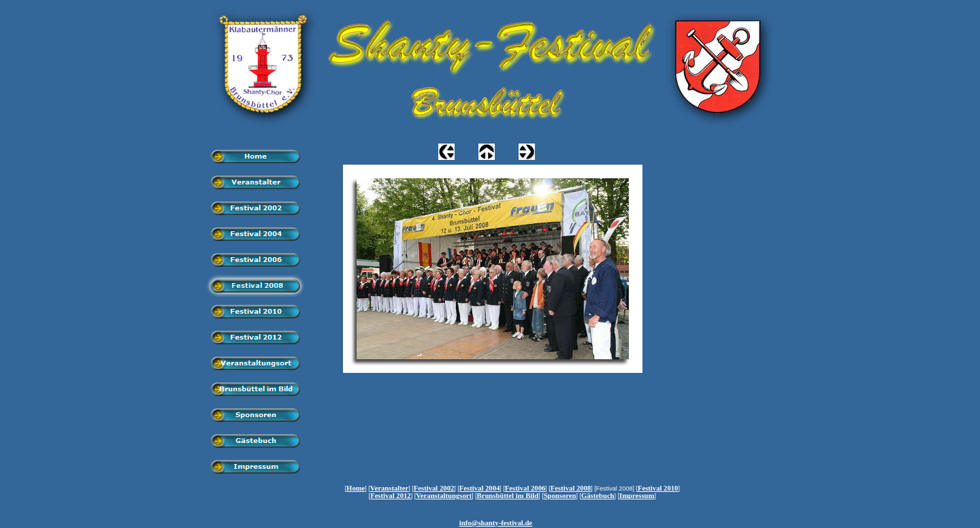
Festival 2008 (571, 488)
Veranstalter (389, 488)
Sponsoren (560, 496)
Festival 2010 (658, 488)
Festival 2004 (480, 488)
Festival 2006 (525, 488)
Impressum (637, 496)
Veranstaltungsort (444, 496)
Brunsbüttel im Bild (508, 496)
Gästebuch (598, 496)
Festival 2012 (391, 496)
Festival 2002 (434, 488)
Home (356, 488)
